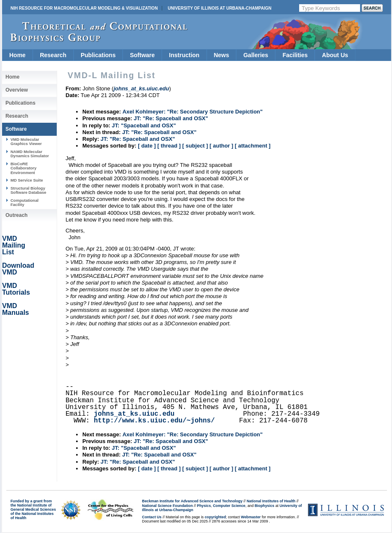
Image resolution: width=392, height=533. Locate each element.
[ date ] (147, 146)
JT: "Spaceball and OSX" (144, 125)
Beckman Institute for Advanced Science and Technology (192, 501)
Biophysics (264, 506)
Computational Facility (25, 202)
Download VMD (18, 269)
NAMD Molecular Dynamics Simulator (30, 154)
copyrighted (215, 517)
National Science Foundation (167, 506)
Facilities (295, 55)
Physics (204, 506)
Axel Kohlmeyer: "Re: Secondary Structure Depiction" (192, 112)
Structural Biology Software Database (28, 190)
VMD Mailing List (14, 245)
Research (53, 55)
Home (17, 55)
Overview (17, 90)
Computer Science (229, 506)
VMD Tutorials (16, 289)
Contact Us (152, 517)
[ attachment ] (253, 146)
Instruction (184, 55)
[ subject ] (195, 146)
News (222, 55)
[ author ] (221, 146)
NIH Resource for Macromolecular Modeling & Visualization (84, 8)
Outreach (17, 215)
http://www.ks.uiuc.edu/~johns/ (154, 421)
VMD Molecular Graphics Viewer (26, 141)
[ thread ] (169, 146)
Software (142, 55)
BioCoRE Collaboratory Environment (24, 168)
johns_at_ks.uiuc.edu (134, 414)
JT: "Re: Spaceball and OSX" (171, 118)
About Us (335, 55)
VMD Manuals (16, 309)
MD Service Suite (27, 180)
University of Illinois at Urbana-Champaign (220, 8)
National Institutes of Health (271, 501)
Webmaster (251, 517)
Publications (98, 55)
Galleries (256, 55)
